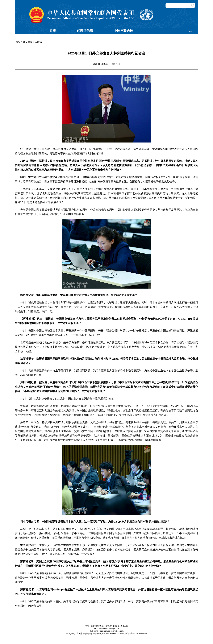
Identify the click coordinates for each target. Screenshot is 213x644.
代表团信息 (85, 31)
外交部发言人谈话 (32, 42)
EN (190, 31)
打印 (118, 64)
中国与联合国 (124, 31)
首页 (53, 31)
